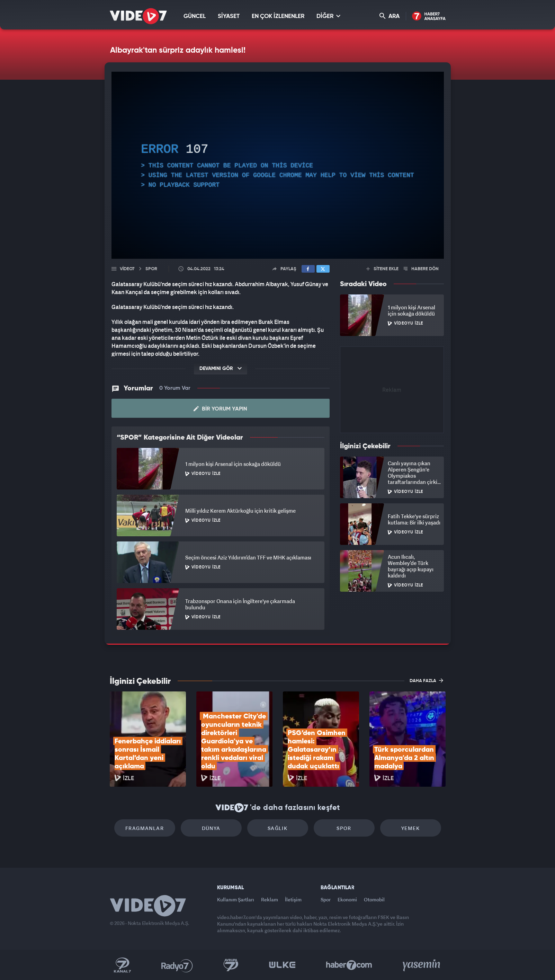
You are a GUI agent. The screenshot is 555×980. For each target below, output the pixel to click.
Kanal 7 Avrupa (231, 965)
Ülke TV (282, 965)
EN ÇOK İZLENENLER (278, 16)
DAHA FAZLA (426, 680)
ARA (390, 16)
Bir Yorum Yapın (220, 409)
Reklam (270, 899)
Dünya (211, 828)
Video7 (127, 269)
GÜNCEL (195, 16)
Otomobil (374, 899)
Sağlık (277, 828)
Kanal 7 (122, 965)
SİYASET (229, 16)
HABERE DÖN (421, 269)
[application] (278, 165)
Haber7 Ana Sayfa (429, 16)
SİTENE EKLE (382, 269)
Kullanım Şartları (236, 899)
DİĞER (328, 16)
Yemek (410, 828)
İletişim (293, 899)
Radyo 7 (177, 965)
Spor (344, 828)
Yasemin (422, 965)
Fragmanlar (145, 828)
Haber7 (349, 965)
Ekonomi (347, 899)
